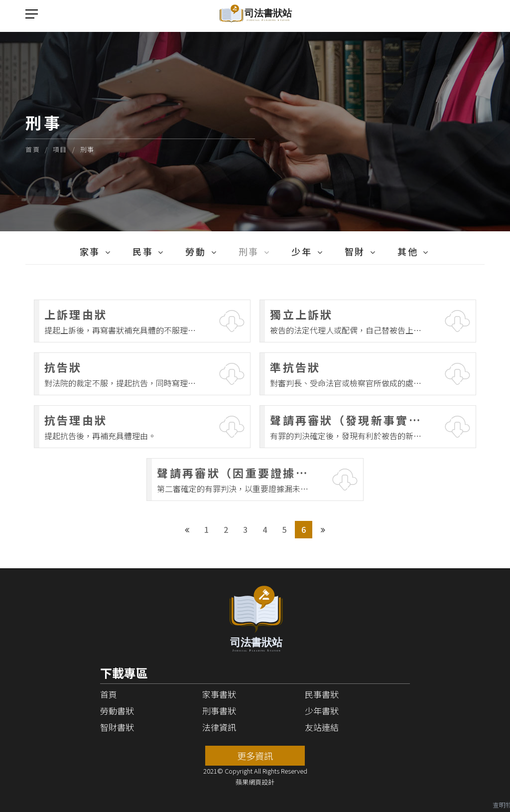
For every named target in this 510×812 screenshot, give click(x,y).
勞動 (195, 251)
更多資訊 (255, 756)
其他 (408, 251)
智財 (355, 251)
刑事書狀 (219, 711)
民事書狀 (322, 694)
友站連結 (322, 727)
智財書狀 (117, 727)
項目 (60, 149)
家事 (90, 251)
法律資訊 (219, 727)
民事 (143, 251)
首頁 (33, 149)
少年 (302, 251)
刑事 (87, 149)
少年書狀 (322, 711)
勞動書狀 (117, 711)
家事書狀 (219, 694)
